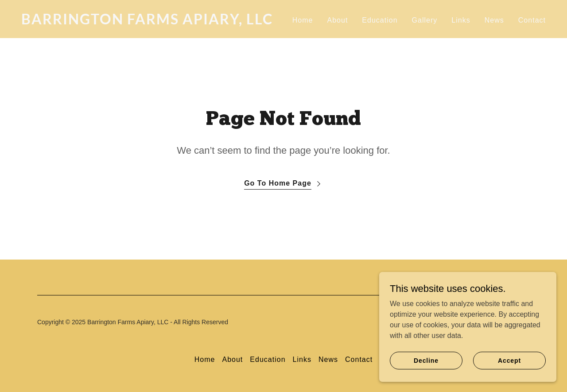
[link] (149, 22)
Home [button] (205, 359)
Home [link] (303, 20)
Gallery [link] (425, 20)
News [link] (494, 20)
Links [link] (461, 20)
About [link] (337, 20)
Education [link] (380, 20)
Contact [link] (532, 20)
